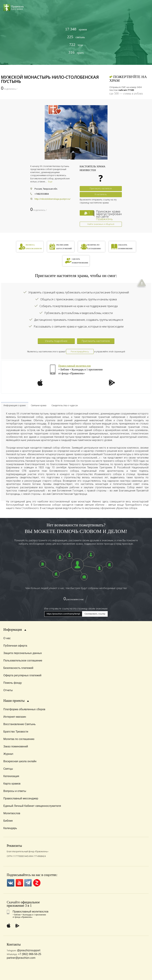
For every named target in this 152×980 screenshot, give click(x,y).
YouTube (19, 883)
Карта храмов (12, 784)
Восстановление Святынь (19, 724)
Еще (50, 181)
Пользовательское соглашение (23, 661)
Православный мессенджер (21, 798)
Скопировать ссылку (95, 614)
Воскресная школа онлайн (20, 761)
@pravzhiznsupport (29, 950)
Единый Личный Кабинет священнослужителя (32, 806)
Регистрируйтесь (80, 351)
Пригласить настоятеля (101, 188)
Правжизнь (104, 219)
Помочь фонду (13, 683)
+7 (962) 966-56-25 (30, 954)
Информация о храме (15, 405)
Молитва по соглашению (19, 739)
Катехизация (11, 776)
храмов (76, 29)
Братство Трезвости (16, 732)
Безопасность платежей (18, 668)
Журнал (8, 754)
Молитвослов (12, 813)
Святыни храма (39, 405)
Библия (8, 821)
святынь (76, 37)
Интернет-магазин (15, 717)
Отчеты (8, 690)
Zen (37, 883)
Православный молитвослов (74, 366)
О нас (7, 638)
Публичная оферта (15, 646)
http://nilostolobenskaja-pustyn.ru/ (52, 199)
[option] (76, 132)
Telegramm (28, 883)
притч (76, 52)
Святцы (8, 769)
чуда (76, 45)
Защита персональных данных (23, 653)
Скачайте (13, 902)
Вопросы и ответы (15, 791)
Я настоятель (101, 194)
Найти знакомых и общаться (101, 224)
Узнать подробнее (56, 341)
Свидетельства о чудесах (65, 405)
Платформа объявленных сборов (24, 709)
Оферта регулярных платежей (22, 675)
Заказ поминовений (16, 746)
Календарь (10, 828)
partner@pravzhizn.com (21, 958)
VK (11, 883)
